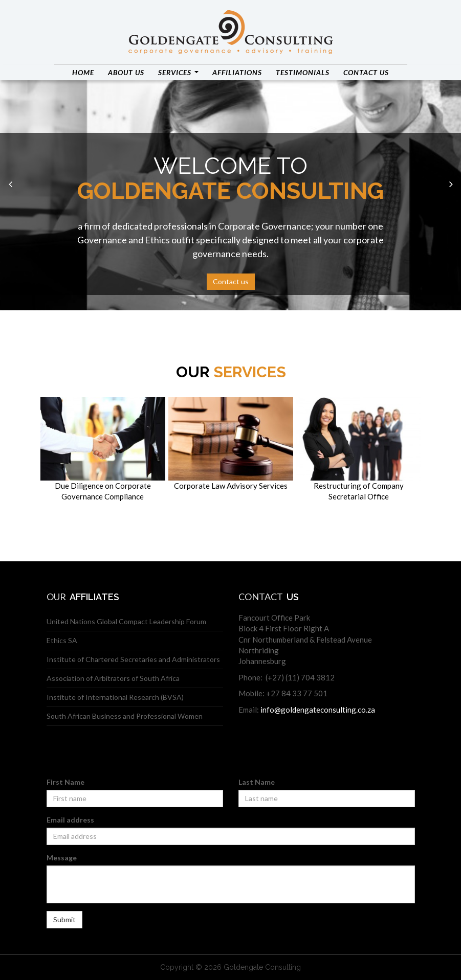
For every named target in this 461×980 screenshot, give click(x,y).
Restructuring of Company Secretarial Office (359, 449)
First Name (65, 782)
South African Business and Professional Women (125, 716)
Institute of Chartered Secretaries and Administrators (133, 659)
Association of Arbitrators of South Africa (113, 678)
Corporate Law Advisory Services (231, 444)
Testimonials (303, 72)
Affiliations (237, 72)
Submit (64, 919)
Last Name (257, 782)
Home (83, 72)
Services (178, 72)
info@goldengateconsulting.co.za (318, 710)
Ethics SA (62, 640)
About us (126, 72)
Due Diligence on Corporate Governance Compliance (103, 449)
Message (62, 858)
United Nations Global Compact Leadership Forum (126, 621)
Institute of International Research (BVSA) (115, 697)
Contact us (366, 72)
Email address (70, 820)
